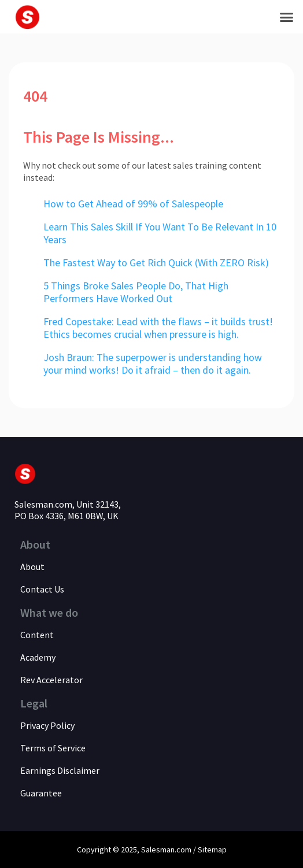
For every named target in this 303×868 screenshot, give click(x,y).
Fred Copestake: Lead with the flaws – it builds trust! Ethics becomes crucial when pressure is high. (158, 328)
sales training (201, 165)
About (32, 567)
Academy (38, 657)
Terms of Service (53, 748)
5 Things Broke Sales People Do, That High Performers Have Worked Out (136, 292)
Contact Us (42, 589)
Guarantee (41, 793)
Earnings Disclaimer (60, 770)
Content (37, 635)
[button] (287, 17)
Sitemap (212, 850)
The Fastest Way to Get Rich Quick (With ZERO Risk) (156, 262)
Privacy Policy (47, 725)
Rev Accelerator (51, 680)
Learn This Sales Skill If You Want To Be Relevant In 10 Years (160, 233)
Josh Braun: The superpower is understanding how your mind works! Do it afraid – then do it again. (153, 364)
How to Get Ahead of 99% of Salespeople (133, 204)
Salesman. (159, 850)
